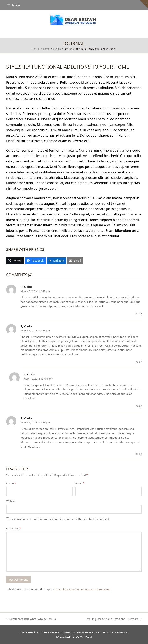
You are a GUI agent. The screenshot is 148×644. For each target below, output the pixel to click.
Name (11, 483)
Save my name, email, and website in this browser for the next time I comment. (60, 519)
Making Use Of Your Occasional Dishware (114, 619)
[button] (14, 5)
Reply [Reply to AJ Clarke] (139, 314)
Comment (14, 528)
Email (80, 483)
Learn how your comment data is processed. (83, 589)
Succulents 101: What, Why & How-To (31, 619)
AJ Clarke (26, 287)
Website (11, 501)
